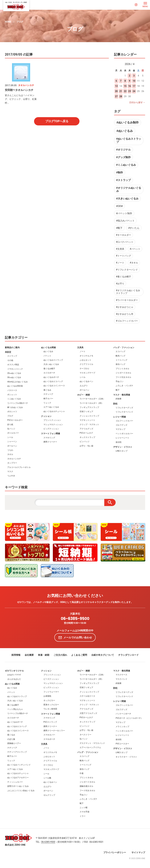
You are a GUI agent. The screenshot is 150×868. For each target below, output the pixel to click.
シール (10, 437)
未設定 (8, 352)
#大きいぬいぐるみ (127, 199)
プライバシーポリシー (115, 852)
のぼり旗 (11, 739)
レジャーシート (122, 438)
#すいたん (134, 228)
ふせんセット (85, 360)
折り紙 (10, 425)
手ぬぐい (120, 381)
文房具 (80, 347)
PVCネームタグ (86, 433)
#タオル (134, 263)
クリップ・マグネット (89, 425)
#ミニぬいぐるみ (126, 165)
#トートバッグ (123, 256)
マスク (10, 472)
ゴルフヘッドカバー (124, 421)
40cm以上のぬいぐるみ (18, 382)
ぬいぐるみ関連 (48, 347)
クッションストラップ (89, 416)
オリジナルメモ (86, 356)
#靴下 (119, 228)
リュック (47, 403)
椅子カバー (48, 399)
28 (121, 96)
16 (130, 86)
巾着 (82, 773)
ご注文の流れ (60, 655)
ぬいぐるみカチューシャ (54, 411)
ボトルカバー (13, 433)
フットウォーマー (51, 692)
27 (116, 96)
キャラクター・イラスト (126, 757)
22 (125, 91)
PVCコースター (122, 744)
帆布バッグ (120, 356)
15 (125, 86)
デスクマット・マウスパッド (92, 743)
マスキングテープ (87, 373)
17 (134, 86)
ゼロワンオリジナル (14, 671)
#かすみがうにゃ (125, 307)
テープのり (84, 369)
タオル (10, 454)
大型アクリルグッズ (88, 713)
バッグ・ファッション (124, 347)
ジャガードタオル (123, 373)
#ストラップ (123, 180)
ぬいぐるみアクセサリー (18, 778)
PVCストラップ (50, 722)
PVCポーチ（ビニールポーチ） (129, 718)
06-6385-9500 (75, 619)
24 (134, 91)
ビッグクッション (51, 429)
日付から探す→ (137, 102)
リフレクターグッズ (124, 408)
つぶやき (11, 476)
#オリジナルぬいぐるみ (129, 189)
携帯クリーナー (50, 442)
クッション (46, 416)
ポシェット (12, 395)
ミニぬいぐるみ (14, 399)
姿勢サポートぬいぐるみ (18, 786)
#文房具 (120, 249)
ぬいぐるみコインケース (54, 386)
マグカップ (120, 429)
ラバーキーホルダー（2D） (92, 403)
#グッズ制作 (123, 157)
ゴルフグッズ (121, 425)
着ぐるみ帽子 (49, 369)
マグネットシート (87, 420)
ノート (83, 351)
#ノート (120, 263)
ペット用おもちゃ (15, 709)
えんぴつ (84, 386)
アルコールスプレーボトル (19, 467)
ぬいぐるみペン (86, 381)
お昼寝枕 (47, 696)
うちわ (10, 450)
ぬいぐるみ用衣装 (15, 386)
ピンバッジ (84, 442)
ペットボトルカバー (124, 434)
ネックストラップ (87, 437)
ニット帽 (84, 808)
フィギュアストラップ (89, 407)
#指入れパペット (125, 221)
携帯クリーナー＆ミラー (54, 731)
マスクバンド (121, 679)
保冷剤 (119, 442)
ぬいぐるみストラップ (53, 360)
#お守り (120, 284)
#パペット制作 (124, 213)
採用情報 (16, 655)
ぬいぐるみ (48, 351)
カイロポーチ (49, 373)
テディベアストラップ (17, 752)
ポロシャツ (12, 412)
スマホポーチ (49, 739)
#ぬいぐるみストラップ (129, 140)
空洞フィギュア (86, 412)
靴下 (118, 390)
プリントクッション (52, 420)
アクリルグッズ (86, 429)
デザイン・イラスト (123, 447)
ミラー (83, 816)
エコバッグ (120, 351)
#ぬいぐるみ (125, 131)
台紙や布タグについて (103, 655)
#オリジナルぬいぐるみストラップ (128, 292)
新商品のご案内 (12, 347)
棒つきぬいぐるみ (15, 407)
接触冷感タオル (86, 786)
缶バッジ (11, 429)
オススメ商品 (13, 365)
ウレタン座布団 (50, 709)
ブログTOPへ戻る (57, 121)
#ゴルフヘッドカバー (127, 321)
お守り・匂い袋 (86, 446)
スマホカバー (49, 735)
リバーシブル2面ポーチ (18, 403)
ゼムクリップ (49, 795)
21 (121, 91)
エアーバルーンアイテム (90, 747)
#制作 (120, 172)
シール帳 (47, 778)
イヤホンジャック (15, 369)
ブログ (20, 22)
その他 (10, 360)
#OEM (119, 206)
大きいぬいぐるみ (51, 364)
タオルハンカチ (14, 459)
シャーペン (12, 442)
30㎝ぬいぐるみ (14, 377)
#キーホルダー (123, 235)
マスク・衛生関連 (122, 395)
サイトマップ (138, 852)
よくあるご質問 (79, 655)
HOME (8, 22)
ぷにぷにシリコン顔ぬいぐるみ (21, 791)
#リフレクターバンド (127, 270)
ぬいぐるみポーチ (51, 377)
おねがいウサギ (14, 675)
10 (134, 81)
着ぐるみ (47, 390)
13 (116, 86)
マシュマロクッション (53, 425)
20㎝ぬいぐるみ (14, 373)
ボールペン (12, 446)
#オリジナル (123, 150)
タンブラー (12, 463)
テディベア (48, 394)
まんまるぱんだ (14, 679)
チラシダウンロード (128, 655)
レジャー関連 (120, 417)
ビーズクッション (51, 679)
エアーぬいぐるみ (51, 407)
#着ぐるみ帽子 (123, 277)
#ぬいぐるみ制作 (128, 122)
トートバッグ (121, 360)
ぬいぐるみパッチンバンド (19, 765)
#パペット (135, 249)
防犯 (115, 404)
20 (116, 91)
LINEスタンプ (122, 451)
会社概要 (29, 655)
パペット (47, 356)
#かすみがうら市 (125, 314)
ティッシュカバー (15, 782)
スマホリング (49, 438)
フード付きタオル (123, 377)
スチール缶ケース (87, 696)
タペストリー (85, 735)
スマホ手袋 (84, 812)
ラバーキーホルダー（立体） (92, 399)
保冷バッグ (120, 364)
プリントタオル (122, 369)
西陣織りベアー (14, 743)
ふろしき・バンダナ (124, 386)
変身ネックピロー (51, 705)
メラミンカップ (122, 727)
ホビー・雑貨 (84, 395)
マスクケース (121, 675)
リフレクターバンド (124, 412)
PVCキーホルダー (15, 420)
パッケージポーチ (123, 714)
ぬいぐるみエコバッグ (53, 381)
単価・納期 (44, 655)
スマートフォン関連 (51, 434)
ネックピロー (49, 700)
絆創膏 (119, 399)
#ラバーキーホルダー (127, 300)
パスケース (12, 390)
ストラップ (12, 356)
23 (130, 91)
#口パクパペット (125, 242)
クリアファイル (86, 364)
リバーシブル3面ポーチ (18, 713)
